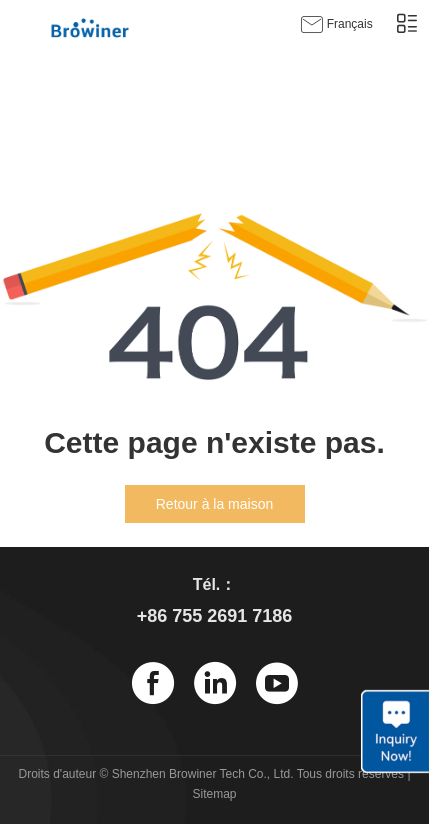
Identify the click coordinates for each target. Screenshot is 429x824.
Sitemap (214, 794)
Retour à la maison (215, 504)
